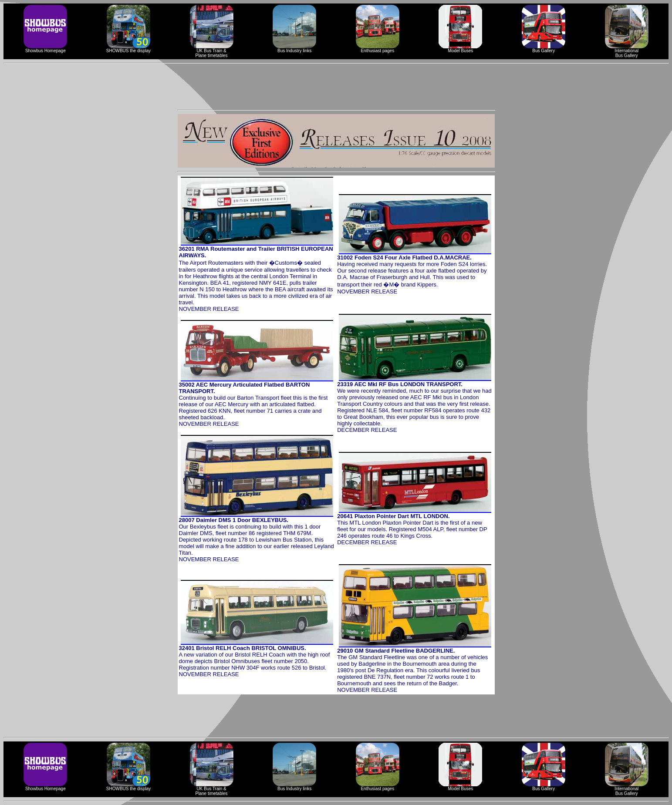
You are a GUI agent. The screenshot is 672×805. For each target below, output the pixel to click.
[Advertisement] (336, 87)
